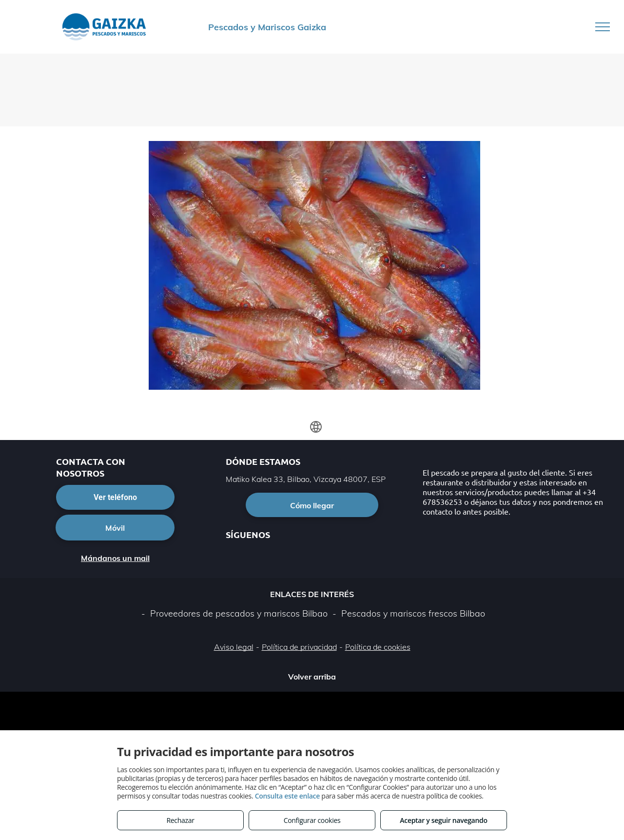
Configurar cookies (312, 820)
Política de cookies (378, 647)
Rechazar (180, 820)
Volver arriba (312, 677)
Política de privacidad (299, 647)
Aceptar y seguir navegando (443, 820)
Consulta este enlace (287, 796)
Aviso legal (234, 647)
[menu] (603, 27)
